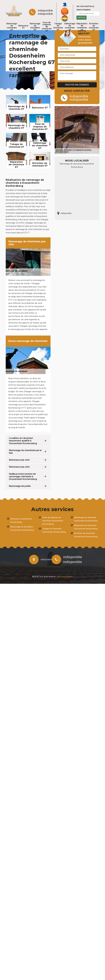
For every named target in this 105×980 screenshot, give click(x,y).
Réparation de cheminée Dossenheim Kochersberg (86, 527)
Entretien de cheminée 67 (94, 27)
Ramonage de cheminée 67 (12, 27)
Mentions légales (65, 577)
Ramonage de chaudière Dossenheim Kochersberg (22, 528)
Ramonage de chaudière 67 (35, 27)
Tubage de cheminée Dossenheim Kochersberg (54, 530)
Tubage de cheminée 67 (58, 27)
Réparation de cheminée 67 (82, 27)
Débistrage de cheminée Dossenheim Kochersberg (86, 519)
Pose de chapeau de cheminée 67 (47, 27)
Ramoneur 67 (23, 27)
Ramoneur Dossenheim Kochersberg (21, 520)
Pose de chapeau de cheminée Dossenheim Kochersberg (53, 521)
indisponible (45, 10)
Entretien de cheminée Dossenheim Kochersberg (86, 535)
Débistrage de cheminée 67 (70, 27)
